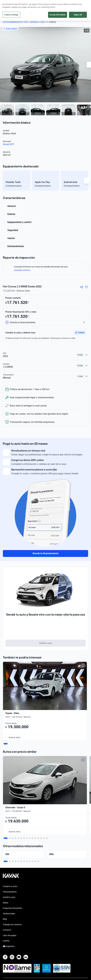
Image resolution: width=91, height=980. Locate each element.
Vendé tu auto (9, 850)
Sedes (6, 855)
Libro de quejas (10, 888)
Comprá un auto (10, 839)
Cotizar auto (45, 643)
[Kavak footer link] (11, 830)
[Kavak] (7, 4)
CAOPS (6, 894)
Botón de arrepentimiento (14, 961)
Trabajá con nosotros (12, 877)
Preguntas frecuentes (12, 861)
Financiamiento (10, 845)
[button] (80, 333)
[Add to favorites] (81, 666)
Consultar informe (23, 270)
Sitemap (7, 967)
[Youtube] (19, 910)
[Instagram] (12, 910)
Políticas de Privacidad (13, 946)
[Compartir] (82, 287)
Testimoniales (9, 866)
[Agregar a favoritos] (86, 287)
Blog (5, 872)
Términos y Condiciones (13, 951)
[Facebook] (5, 910)
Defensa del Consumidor (14, 956)
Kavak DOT (9, 144)
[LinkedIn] (26, 910)
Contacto (7, 883)
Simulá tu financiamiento (45, 553)
